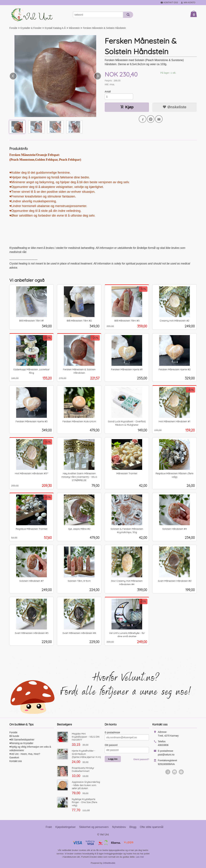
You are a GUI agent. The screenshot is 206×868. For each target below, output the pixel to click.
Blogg (133, 827)
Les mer (140, 857)
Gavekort (14, 757)
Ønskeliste (174, 107)
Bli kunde (14, 736)
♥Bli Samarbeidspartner (22, 740)
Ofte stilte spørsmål (152, 827)
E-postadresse (112, 732)
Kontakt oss (16, 761)
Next (101, 75)
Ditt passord (111, 745)
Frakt (49, 827)
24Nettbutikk (109, 863)
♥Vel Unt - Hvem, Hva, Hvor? (25, 754)
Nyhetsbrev (119, 827)
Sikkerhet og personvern (94, 827)
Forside (13, 28)
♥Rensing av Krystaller (21, 743)
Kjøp (127, 107)
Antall (108, 92)
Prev (17, 75)
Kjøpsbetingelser (65, 827)
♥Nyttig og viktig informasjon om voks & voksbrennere (30, 749)
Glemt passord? (141, 759)
